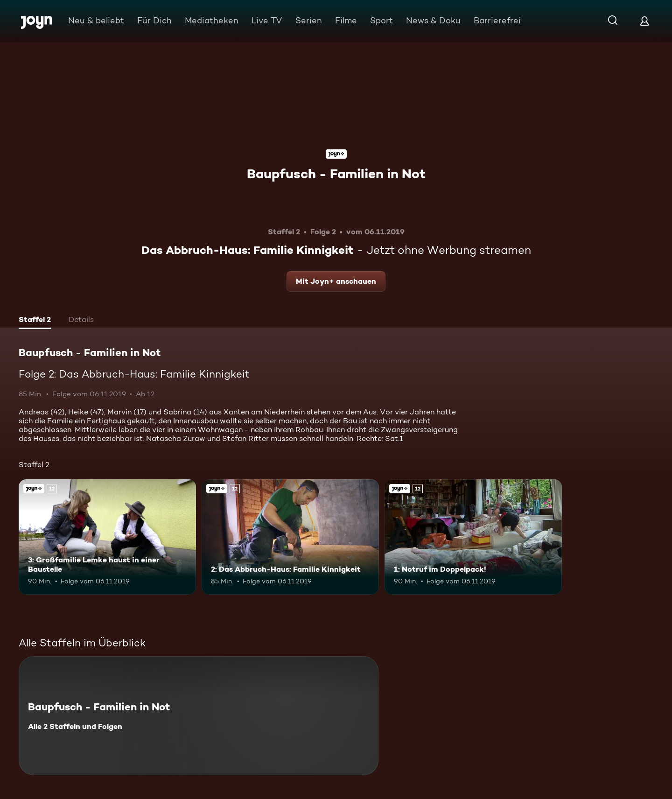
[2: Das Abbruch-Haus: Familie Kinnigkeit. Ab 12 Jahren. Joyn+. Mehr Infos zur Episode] (290, 537)
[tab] (35, 321)
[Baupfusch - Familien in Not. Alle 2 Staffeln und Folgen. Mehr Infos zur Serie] (199, 716)
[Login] (644, 21)
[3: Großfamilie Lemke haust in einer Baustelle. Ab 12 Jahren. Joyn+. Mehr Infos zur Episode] (107, 537)
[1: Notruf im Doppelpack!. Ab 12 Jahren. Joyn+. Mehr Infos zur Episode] (473, 537)
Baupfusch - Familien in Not (336, 174)
